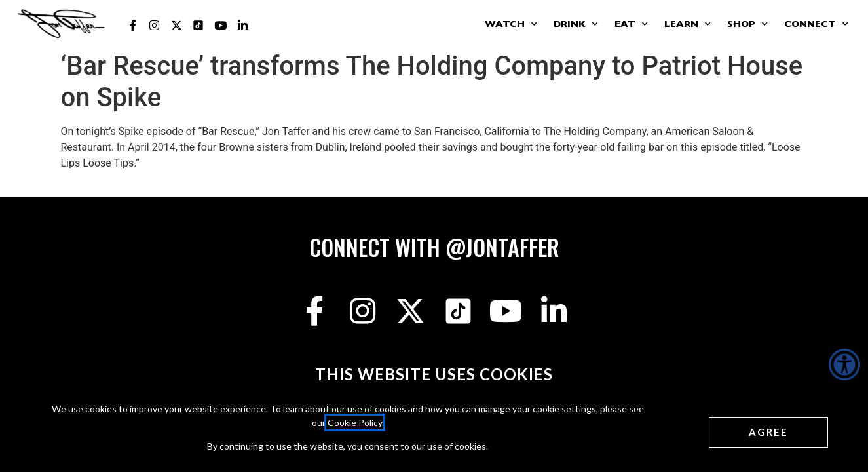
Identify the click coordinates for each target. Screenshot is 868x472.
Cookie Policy (355, 423)
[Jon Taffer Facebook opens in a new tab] (132, 26)
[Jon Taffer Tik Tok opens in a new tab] (198, 26)
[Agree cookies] (768, 432)
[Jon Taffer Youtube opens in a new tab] (221, 26)
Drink (576, 24)
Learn (688, 24)
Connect (816, 24)
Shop (747, 24)
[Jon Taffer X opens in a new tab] (177, 26)
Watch (511, 24)
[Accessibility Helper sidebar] (844, 364)
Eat (631, 24)
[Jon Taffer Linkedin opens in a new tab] (242, 26)
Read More (86, 179)
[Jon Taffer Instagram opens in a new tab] (155, 26)
